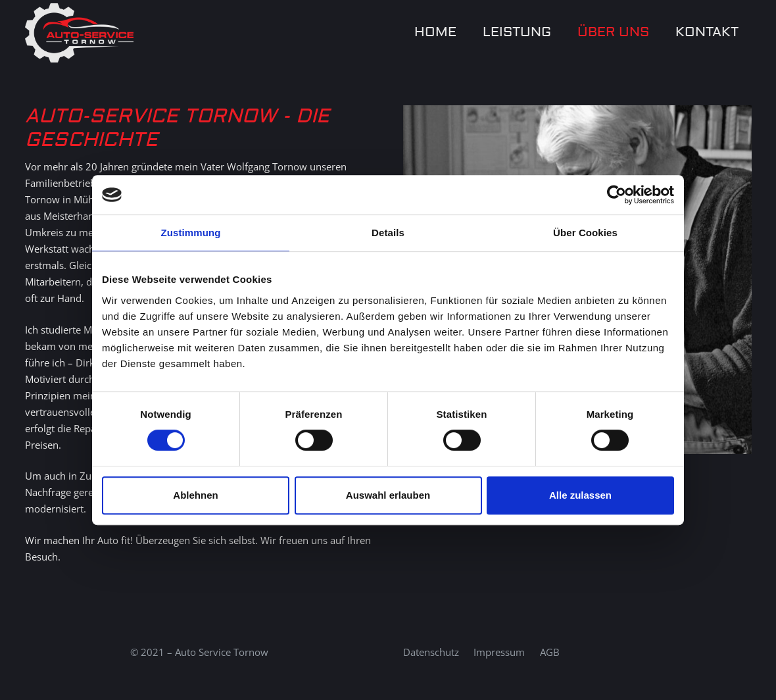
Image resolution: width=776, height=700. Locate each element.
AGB (550, 652)
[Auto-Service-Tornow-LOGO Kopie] (80, 33)
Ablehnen (195, 495)
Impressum (499, 652)
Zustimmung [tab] (191, 233)
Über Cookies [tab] (585, 233)
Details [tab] (388, 233)
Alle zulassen (580, 495)
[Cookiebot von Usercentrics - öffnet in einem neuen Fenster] (617, 195)
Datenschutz (431, 652)
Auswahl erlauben (388, 495)
